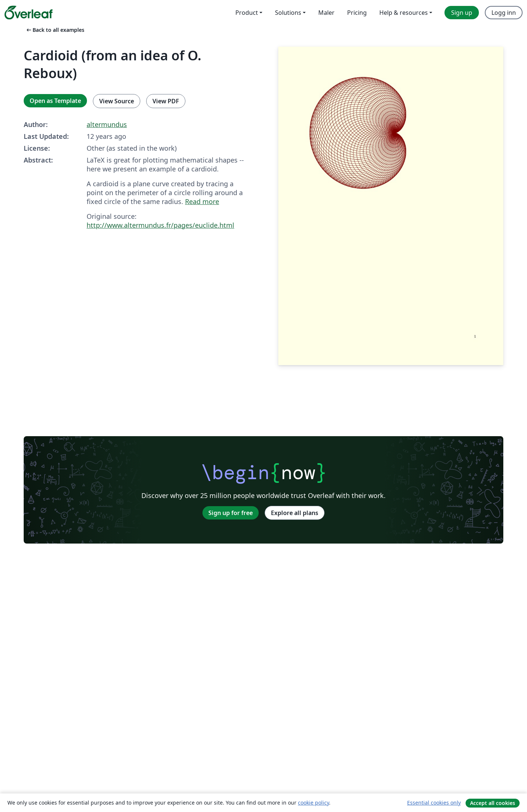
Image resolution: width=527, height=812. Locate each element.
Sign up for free (231, 513)
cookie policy (313, 803)
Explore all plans (295, 513)
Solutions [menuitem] (288, 13)
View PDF (166, 101)
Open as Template (55, 101)
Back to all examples (55, 30)
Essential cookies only (434, 803)
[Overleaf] (28, 13)
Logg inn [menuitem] (504, 13)
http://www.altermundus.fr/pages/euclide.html (160, 225)
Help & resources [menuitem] (404, 13)
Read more (202, 201)
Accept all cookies (493, 803)
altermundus (107, 124)
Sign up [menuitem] (462, 13)
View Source (117, 101)
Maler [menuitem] (326, 13)
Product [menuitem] (247, 13)
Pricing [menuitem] (357, 13)
